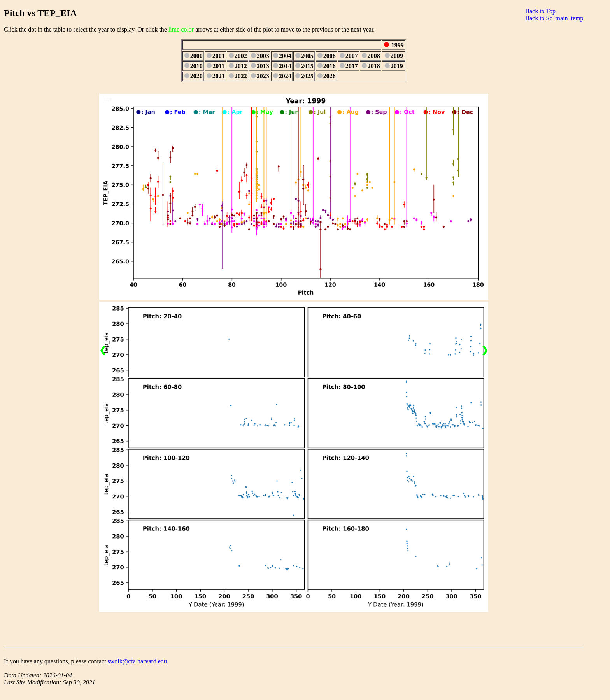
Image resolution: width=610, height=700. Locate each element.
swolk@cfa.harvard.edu (137, 661)
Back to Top (540, 11)
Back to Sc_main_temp (554, 18)
